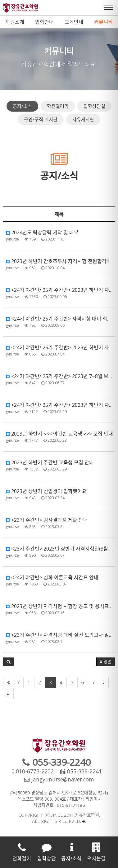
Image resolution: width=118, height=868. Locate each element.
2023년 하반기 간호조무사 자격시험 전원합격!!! (58, 261)
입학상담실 (94, 106)
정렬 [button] (106, 662)
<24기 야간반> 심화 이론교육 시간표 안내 (52, 577)
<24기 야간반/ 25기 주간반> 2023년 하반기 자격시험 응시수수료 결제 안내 (61, 347)
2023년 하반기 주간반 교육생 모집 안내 (50, 462)
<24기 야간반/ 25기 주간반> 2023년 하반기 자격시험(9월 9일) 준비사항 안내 (61, 290)
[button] (9, 662)
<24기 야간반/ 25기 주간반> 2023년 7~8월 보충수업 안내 (61, 376)
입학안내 (44, 22)
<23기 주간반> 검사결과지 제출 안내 (47, 520)
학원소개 (15, 22)
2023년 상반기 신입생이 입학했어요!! (47, 491)
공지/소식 (22, 106)
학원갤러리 (58, 106)
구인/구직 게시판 (41, 119)
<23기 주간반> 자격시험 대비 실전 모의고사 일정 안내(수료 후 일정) (61, 635)
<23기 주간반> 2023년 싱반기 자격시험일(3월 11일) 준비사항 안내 (61, 549)
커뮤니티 (103, 22)
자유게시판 (83, 119)
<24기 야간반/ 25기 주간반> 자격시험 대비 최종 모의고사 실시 (61, 319)
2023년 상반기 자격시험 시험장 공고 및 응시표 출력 (61, 606)
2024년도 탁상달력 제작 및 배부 (42, 232)
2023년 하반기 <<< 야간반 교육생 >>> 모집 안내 (60, 434)
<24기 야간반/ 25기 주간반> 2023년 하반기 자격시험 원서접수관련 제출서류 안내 (61, 405)
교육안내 (74, 22)
